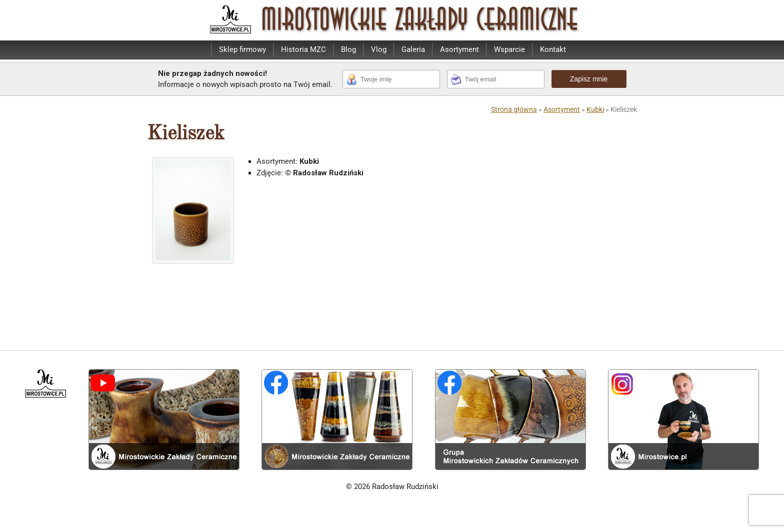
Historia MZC (303, 49)
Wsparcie (509, 49)
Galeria (413, 49)
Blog (348, 49)
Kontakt (553, 49)
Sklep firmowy (242, 49)
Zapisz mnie (589, 79)
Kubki (595, 109)
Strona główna (514, 109)
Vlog (379, 49)
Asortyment (459, 49)
